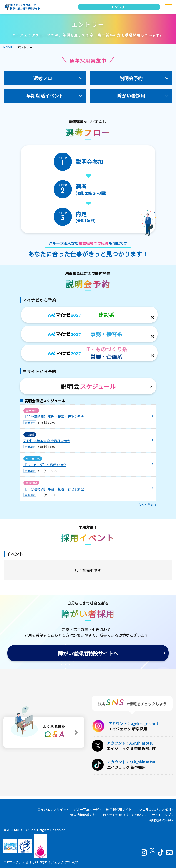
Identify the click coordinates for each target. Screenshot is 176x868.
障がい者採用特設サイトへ (88, 653)
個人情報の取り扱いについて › (124, 815)
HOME (8, 47)
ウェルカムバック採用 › (156, 810)
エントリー (119, 7)
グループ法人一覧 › (87, 810)
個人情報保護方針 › (84, 815)
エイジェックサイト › (53, 810)
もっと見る (146, 505)
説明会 (88, 386)
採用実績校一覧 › (161, 820)
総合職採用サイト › (120, 810)
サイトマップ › (162, 815)
